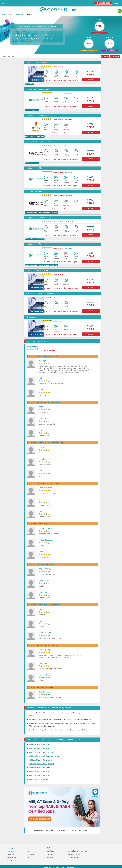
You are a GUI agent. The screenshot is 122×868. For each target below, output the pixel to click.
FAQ (28, 851)
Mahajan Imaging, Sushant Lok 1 (38, 89)
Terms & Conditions (13, 861)
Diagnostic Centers (74, 854)
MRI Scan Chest (19, 14)
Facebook (50, 851)
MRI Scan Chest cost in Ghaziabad (41, 752)
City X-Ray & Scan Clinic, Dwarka (37, 142)
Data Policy (10, 851)
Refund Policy (11, 854)
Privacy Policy (11, 858)
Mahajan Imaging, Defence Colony (38, 218)
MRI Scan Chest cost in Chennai (40, 760)
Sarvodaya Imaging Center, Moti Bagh (39, 115)
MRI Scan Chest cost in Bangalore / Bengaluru (45, 756)
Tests (10, 14)
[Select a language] (117, 3)
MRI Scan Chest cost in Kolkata (40, 772)
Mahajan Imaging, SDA (34, 168)
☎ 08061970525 (103, 3)
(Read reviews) (69, 93)
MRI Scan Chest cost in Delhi (39, 745)
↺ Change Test (115, 56)
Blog (28, 858)
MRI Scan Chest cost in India (39, 779)
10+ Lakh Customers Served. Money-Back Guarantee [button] (36, 26)
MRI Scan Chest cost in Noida (40, 748)
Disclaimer (30, 854)
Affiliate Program (73, 858)
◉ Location (105, 56)
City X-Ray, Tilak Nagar (34, 191)
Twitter (49, 854)
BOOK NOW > (91, 80)
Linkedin (50, 858)
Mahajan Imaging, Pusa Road (36, 244)
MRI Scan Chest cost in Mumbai (40, 768)
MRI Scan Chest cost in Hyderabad (41, 764)
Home (4, 14)
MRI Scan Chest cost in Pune (39, 775)
